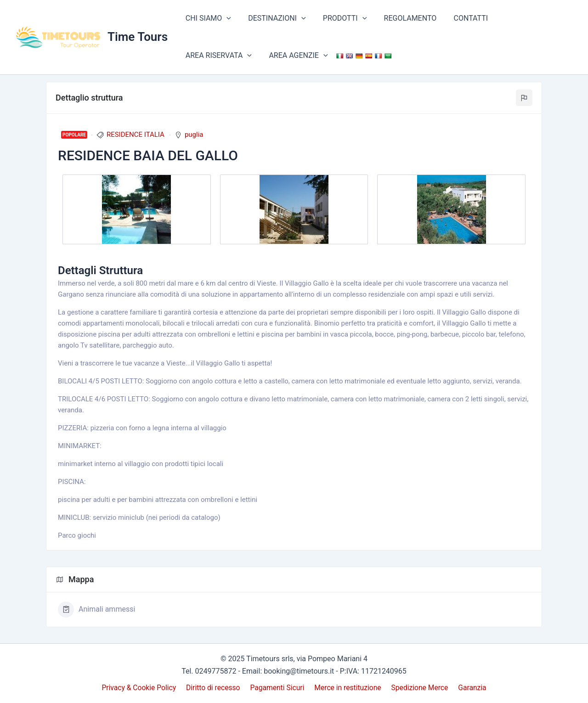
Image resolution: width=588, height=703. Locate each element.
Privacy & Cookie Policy (143, 688)
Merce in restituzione (348, 688)
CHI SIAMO (207, 18)
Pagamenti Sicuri (278, 688)
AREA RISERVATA (525, 18)
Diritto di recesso (215, 688)
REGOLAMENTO (402, 18)
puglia (194, 135)
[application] (226, 18)
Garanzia (469, 688)
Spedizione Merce (418, 688)
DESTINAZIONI (273, 18)
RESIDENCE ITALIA (136, 135)
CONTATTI (460, 18)
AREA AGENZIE (214, 56)
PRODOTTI (339, 18)
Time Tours (138, 37)
